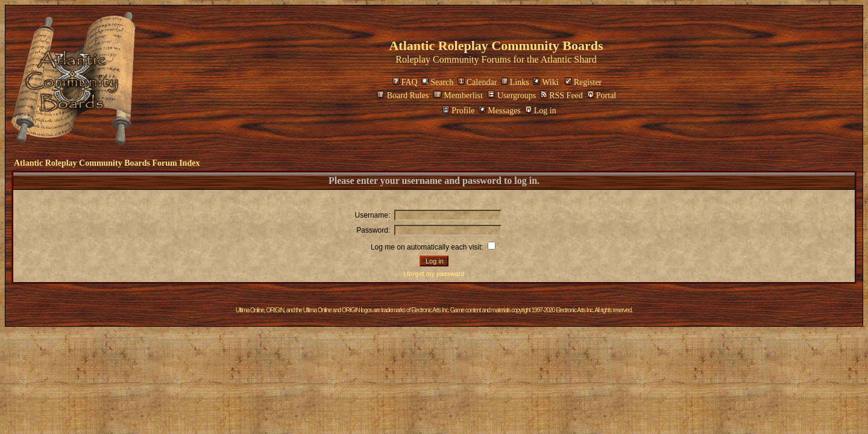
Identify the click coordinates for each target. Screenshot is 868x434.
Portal (602, 96)
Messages (499, 111)
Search (437, 82)
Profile (458, 111)
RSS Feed (561, 96)
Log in (541, 111)
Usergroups (512, 96)
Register (583, 82)
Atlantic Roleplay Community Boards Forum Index (107, 163)
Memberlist (458, 96)
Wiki (546, 82)
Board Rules (403, 96)
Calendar (477, 82)
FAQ (405, 82)
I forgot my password (434, 274)
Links (515, 82)
